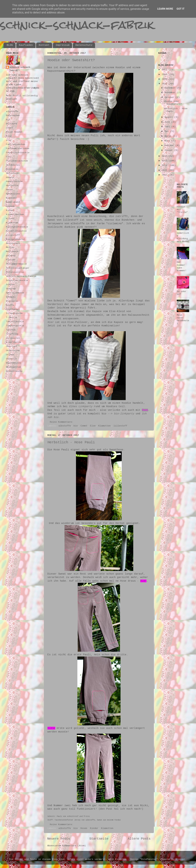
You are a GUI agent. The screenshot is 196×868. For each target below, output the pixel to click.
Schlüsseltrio (15, 272)
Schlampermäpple (16, 264)
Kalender (12, 198)
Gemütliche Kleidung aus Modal (183, 237)
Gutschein (12, 173)
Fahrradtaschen (16, 144)
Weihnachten (14, 367)
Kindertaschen (15, 215)
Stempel (11, 297)
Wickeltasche (14, 371)
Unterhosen (13, 351)
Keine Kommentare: (62, 422)
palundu (11, 256)
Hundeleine (13, 194)
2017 (165, 84)
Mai (167, 131)
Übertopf (12, 346)
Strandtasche (14, 313)
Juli (168, 122)
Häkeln (10, 177)
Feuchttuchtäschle (18, 153)
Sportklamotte (15, 293)
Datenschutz (84, 45)
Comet (84, 426)
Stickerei (12, 301)
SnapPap (11, 289)
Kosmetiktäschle (16, 231)
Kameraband (13, 202)
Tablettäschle (15, 322)
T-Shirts (12, 317)
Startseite (99, 839)
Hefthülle (12, 186)
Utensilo (12, 359)
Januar (169, 150)
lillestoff (120, 426)
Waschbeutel (14, 363)
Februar (170, 145)
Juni (168, 127)
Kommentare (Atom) (74, 846)
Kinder (94, 828)
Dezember (171, 88)
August (169, 117)
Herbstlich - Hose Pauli (71, 442)
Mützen (10, 247)
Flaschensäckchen (17, 161)
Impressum (62, 45)
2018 (165, 79)
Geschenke (12, 169)
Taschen (11, 330)
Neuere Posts (59, 839)
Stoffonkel (13, 309)
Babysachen (13, 115)
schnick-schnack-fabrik (77, 25)
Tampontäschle (15, 326)
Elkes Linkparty (81, 406)
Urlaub (10, 355)
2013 (165, 170)
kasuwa (10, 206)
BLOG (10, 45)
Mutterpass (13, 243)
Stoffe (10, 305)
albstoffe (65, 426)
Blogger (181, 859)
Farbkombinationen (18, 149)
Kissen (10, 219)
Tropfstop (12, 334)
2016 (165, 156)
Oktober (170, 97)
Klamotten (105, 426)
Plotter (11, 260)
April (169, 136)
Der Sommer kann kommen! (182, 266)
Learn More (165, 9)
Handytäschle (14, 181)
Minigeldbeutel (16, 239)
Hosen (84, 828)
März (168, 141)
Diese (51, 728)
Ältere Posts (139, 839)
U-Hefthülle (14, 342)
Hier (51, 322)
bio (76, 426)
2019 (165, 74)
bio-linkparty (124, 414)
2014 (165, 165)
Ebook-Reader (14, 132)
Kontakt (44, 45)
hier (143, 581)
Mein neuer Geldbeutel (183, 319)
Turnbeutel (13, 338)
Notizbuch (12, 252)
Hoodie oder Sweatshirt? (71, 60)
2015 (165, 161)
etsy (9, 140)
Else (93, 426)
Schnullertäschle (17, 280)
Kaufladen (26, 45)
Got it (181, 9)
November (171, 93)
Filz (9, 157)
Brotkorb (12, 124)
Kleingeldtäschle (17, 227)
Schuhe (10, 285)
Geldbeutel (13, 165)
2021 (165, 70)
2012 (165, 175)
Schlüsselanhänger (18, 268)
